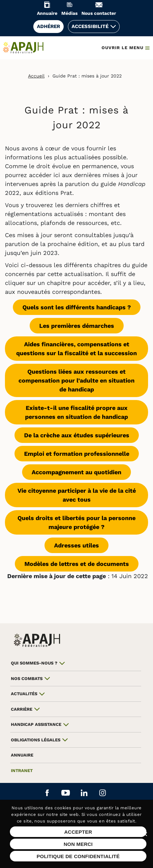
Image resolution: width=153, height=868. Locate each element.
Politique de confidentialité (78, 856)
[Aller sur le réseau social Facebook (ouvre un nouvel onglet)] (47, 793)
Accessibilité (90, 26)
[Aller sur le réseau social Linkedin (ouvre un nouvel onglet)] (84, 793)
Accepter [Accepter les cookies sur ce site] (78, 832)
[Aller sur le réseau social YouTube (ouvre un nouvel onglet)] (66, 793)
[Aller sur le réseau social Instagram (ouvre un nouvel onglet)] (103, 793)
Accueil (36, 76)
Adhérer (48, 26)
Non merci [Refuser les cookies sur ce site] (78, 844)
